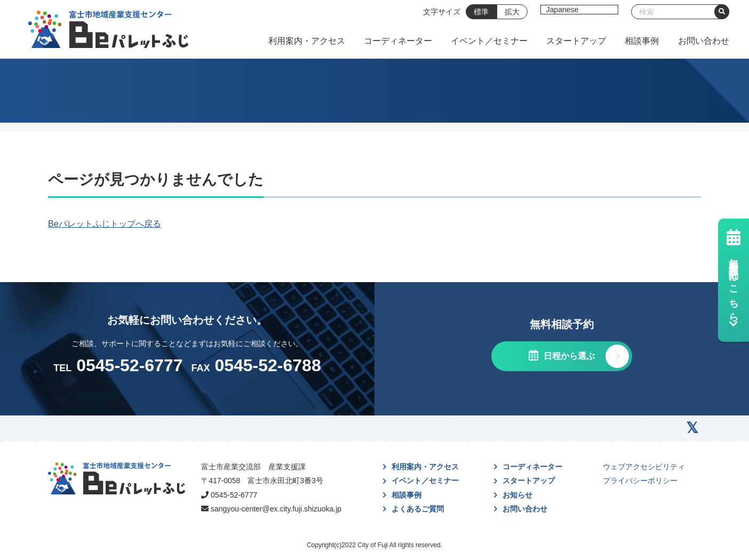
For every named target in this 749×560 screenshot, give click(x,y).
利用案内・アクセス (307, 41)
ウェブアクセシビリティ (644, 467)
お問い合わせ (704, 41)
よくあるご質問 (418, 509)
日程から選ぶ (568, 356)
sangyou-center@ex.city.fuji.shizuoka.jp (276, 509)
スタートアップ (576, 41)
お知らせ (517, 495)
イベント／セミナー (489, 41)
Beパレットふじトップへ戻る (105, 224)
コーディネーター (398, 41)
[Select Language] (579, 10)
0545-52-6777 (234, 495)
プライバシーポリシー (640, 481)
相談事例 (642, 41)
